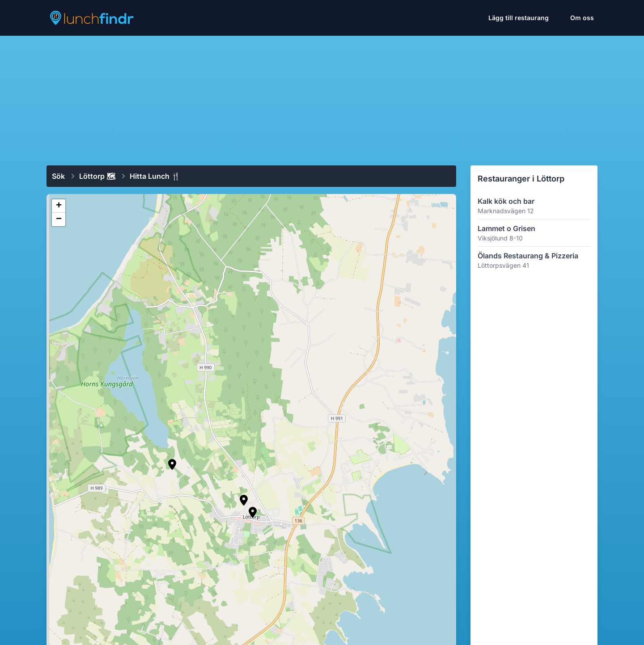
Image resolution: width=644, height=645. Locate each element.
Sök (58, 176)
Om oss (582, 18)
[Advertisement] (322, 97)
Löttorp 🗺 (97, 176)
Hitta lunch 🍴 (155, 176)
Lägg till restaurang (519, 18)
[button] (244, 500)
